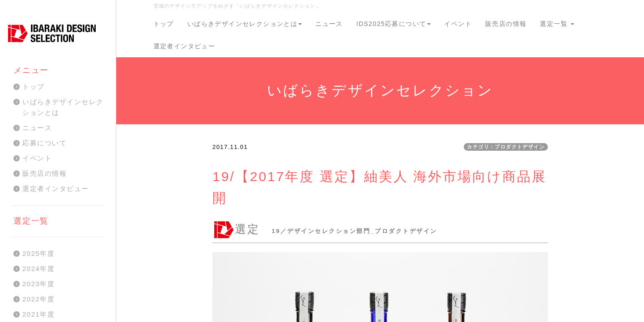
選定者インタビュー (184, 46)
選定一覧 (557, 24)
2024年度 (38, 269)
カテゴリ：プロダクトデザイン (506, 147)
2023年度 (38, 284)
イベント (458, 24)
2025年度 (38, 253)
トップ (164, 24)
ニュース (329, 24)
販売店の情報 (506, 24)
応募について (44, 143)
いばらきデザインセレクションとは (245, 24)
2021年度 (38, 314)
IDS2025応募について (394, 24)
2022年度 (38, 299)
